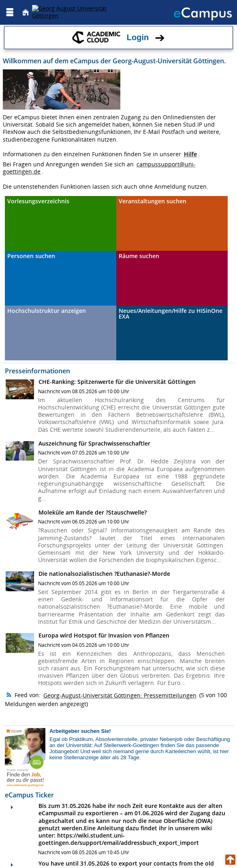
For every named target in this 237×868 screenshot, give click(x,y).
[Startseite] (26, 12)
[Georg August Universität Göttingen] (78, 12)
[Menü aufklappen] (10, 12)
